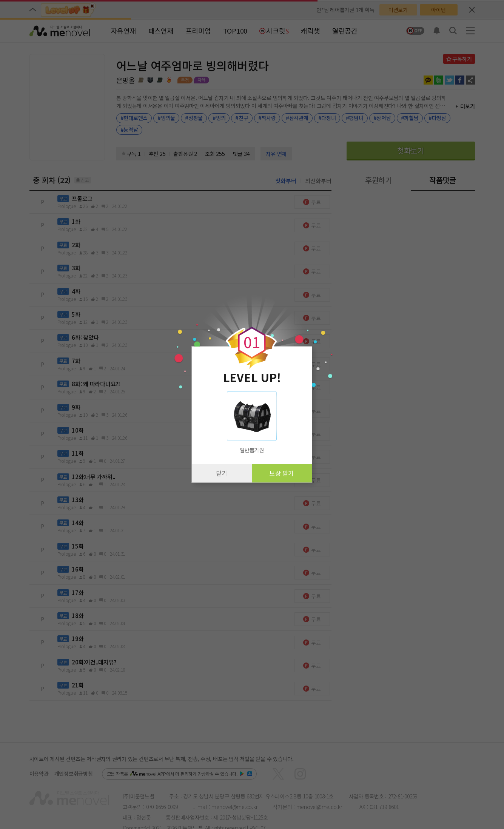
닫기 (222, 473)
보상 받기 (282, 473)
